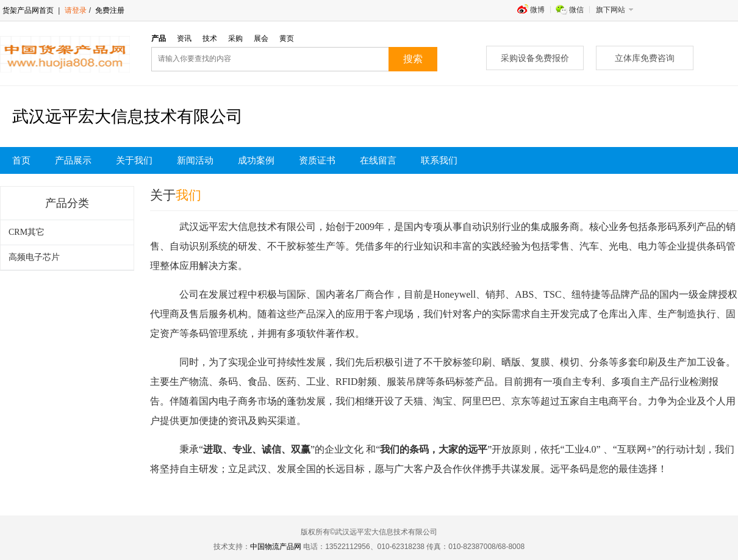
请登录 (76, 10)
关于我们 (134, 160)
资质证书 (317, 160)
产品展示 (73, 160)
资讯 (184, 38)
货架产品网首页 (28, 10)
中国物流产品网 (276, 547)
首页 (21, 160)
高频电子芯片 (34, 257)
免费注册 (109, 10)
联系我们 (439, 160)
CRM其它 (27, 232)
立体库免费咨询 (645, 58)
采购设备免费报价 (535, 58)
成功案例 (256, 160)
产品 (159, 38)
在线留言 (378, 160)
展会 (261, 38)
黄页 (287, 38)
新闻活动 (195, 160)
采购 (235, 38)
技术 (210, 38)
